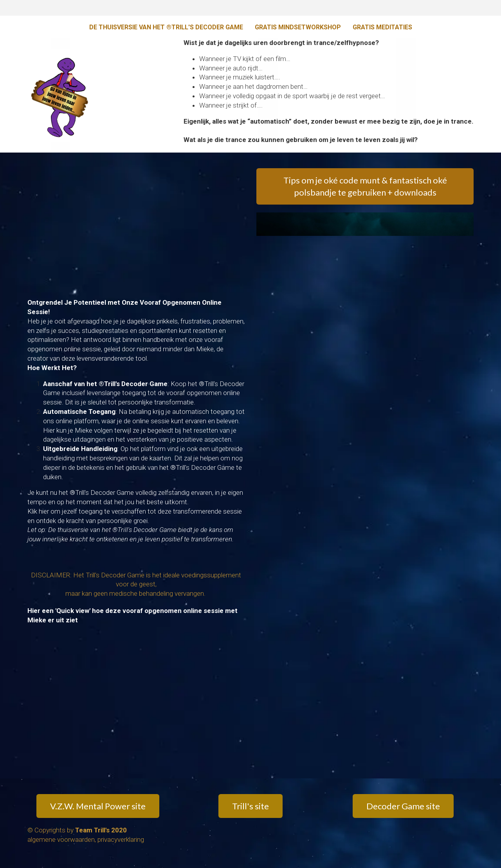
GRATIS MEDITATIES (382, 27)
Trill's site (250, 806)
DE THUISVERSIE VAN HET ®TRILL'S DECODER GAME (166, 27)
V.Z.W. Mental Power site (98, 806)
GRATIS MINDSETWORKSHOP (298, 27)
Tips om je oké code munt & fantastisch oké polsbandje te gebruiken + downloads (365, 186)
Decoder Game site (403, 806)
